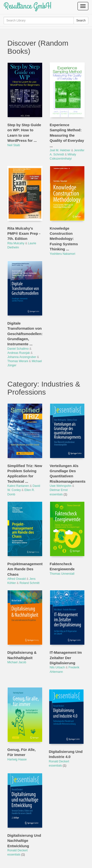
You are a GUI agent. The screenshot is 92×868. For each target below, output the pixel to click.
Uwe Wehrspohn (61, 486)
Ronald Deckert (60, 751)
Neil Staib (14, 145)
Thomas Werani (18, 361)
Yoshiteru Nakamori (63, 254)
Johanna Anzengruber (22, 357)
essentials (57, 494)
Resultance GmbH (28, 6)
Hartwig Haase (17, 751)
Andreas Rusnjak (19, 353)
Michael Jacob (17, 662)
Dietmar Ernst (59, 490)
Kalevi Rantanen (18, 486)
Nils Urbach (57, 667)
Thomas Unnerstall (62, 574)
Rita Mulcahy (16, 243)
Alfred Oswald (17, 579)
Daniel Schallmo (18, 349)
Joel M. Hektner (60, 150)
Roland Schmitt (29, 583)
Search (81, 20)
